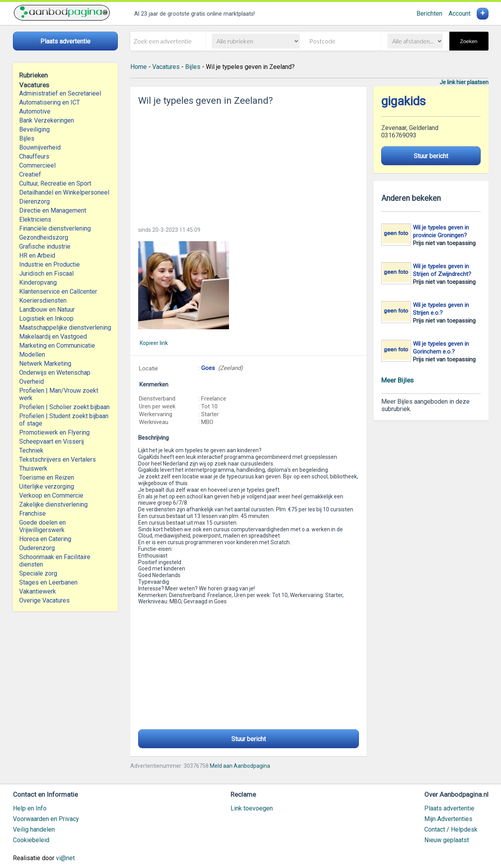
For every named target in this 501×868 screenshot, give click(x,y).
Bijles (27, 138)
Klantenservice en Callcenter (58, 291)
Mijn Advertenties (448, 819)
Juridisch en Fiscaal (46, 273)
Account (460, 14)
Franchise (32, 513)
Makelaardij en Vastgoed (53, 337)
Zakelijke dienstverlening (53, 504)
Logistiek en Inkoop (46, 319)
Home (139, 67)
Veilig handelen (34, 829)
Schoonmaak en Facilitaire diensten (55, 561)
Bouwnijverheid (40, 147)
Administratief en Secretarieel (60, 93)
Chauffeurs (34, 156)
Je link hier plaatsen (464, 82)
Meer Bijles (397, 380)
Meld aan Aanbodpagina (240, 766)
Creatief (30, 174)
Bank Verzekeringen (47, 120)
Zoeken (469, 41)
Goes (208, 368)
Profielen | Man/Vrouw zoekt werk (59, 394)
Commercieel (37, 165)
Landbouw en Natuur (47, 309)
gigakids (404, 101)
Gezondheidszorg (44, 237)
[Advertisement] (249, 164)
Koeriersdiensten (43, 300)
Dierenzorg (34, 201)
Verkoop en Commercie (51, 495)
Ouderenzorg (37, 548)
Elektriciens (35, 219)
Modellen (32, 355)
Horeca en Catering (45, 539)
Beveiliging (34, 129)
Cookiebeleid (31, 840)
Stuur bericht (249, 739)
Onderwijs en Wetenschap (55, 373)
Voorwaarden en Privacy (46, 819)
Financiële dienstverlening (55, 228)
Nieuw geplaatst (447, 840)
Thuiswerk (33, 468)
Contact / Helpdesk (451, 829)
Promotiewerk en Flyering (54, 432)
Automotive (35, 111)
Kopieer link (154, 343)
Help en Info (30, 808)
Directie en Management (53, 210)
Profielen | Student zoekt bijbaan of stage (64, 420)
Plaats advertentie (449, 808)
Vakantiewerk (38, 591)
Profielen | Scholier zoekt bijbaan (64, 407)
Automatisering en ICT (50, 102)
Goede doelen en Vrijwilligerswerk (42, 526)
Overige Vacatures (44, 600)
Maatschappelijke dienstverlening (65, 328)
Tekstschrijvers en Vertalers (58, 459)
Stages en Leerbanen (48, 582)
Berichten (429, 14)
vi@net (65, 858)
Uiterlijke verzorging (47, 486)
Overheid (32, 382)
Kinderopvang (38, 282)
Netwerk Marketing (45, 364)
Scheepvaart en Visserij (51, 441)
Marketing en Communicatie (57, 346)
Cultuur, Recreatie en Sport (55, 183)
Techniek (31, 450)
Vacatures (166, 67)
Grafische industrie (45, 246)
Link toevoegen (252, 808)
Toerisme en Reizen (47, 477)
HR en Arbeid (37, 255)
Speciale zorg (38, 573)
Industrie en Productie (50, 264)
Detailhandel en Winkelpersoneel (64, 192)
